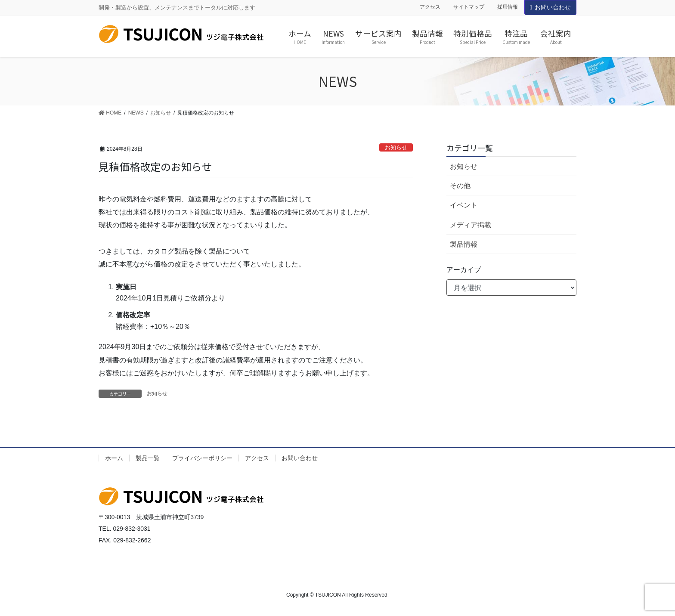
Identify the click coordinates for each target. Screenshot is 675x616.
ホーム (114, 458)
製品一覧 (148, 458)
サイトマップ (469, 7)
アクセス (430, 7)
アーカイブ (464, 270)
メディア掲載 (471, 225)
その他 (460, 186)
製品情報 (464, 244)
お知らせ (396, 147)
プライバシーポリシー (202, 458)
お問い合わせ (550, 7)
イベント (464, 205)
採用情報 (508, 7)
